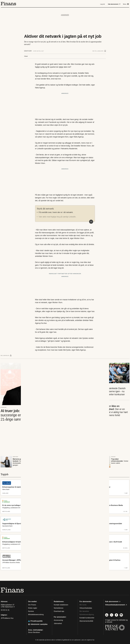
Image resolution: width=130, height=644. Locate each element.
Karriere (4, 407)
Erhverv (28, 51)
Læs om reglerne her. (88, 640)
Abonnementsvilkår (86, 621)
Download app (59, 611)
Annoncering (58, 620)
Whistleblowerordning (36, 615)
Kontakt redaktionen (61, 605)
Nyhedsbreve (59, 608)
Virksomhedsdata (86, 608)
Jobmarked (58, 623)
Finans (113, 457)
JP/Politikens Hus (7, 618)
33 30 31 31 (5, 610)
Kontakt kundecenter (87, 618)
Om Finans (32, 605)
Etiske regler (33, 608)
